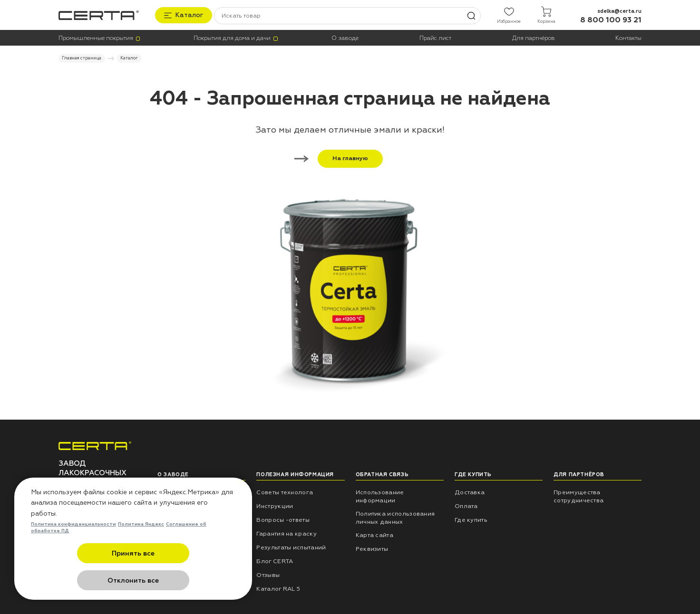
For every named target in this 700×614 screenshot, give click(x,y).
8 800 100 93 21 (611, 19)
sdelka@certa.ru (619, 10)
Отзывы (268, 574)
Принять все (87, 580)
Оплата (466, 506)
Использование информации (380, 496)
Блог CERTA (275, 560)
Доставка (470, 492)
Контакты (628, 37)
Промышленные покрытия (96, 37)
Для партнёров (534, 37)
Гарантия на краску (287, 533)
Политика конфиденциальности (73, 552)
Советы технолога (285, 492)
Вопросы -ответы (283, 519)
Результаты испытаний (291, 547)
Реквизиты (372, 548)
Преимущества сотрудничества (578, 496)
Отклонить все (180, 580)
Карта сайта (374, 534)
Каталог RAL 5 (278, 588)
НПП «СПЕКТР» (180, 492)
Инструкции (275, 506)
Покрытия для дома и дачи (232, 37)
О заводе (345, 37)
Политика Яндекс (141, 552)
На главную (343, 158)
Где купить (471, 519)
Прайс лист (435, 37)
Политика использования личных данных (395, 517)
